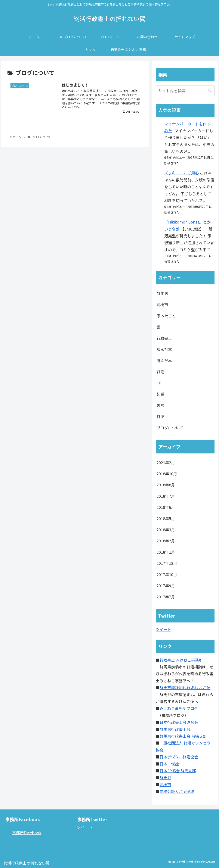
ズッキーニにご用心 (182, 173)
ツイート (163, 629)
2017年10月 (167, 574)
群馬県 (162, 293)
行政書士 (164, 338)
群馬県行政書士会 (175, 729)
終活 (160, 372)
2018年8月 (166, 485)
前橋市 (162, 305)
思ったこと (166, 316)
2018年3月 (166, 530)
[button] (210, 90)
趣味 (160, 405)
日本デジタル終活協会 (179, 757)
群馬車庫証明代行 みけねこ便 (185, 687)
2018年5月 (166, 518)
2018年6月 (166, 507)
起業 (160, 394)
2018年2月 (166, 541)
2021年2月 (166, 462)
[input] (185, 91)
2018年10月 (167, 474)
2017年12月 (167, 563)
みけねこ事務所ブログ (179, 708)
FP (159, 383)
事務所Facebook (23, 819)
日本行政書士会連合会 (179, 722)
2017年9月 (166, 586)
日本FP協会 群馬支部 (178, 771)
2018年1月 (166, 552)
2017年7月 (166, 597)
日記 (160, 416)
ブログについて (170, 428)
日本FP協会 (170, 764)
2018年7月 (166, 496)
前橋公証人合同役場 (177, 791)
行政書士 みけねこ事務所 (181, 660)
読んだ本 (164, 349)
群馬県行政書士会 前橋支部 (183, 736)
